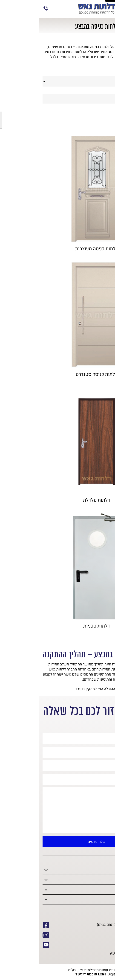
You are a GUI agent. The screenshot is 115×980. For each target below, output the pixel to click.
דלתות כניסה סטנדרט (57, 374)
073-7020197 (7, 8)
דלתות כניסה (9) (94, 118)
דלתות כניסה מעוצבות (57, 249)
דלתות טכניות (57, 626)
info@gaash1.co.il (94, 941)
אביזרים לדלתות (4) (92, 126)
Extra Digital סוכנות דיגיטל (57, 974)
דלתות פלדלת (57, 500)
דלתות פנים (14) (94, 110)
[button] (108, 827)
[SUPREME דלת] (57, 189)
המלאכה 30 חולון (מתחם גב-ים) (85, 925)
